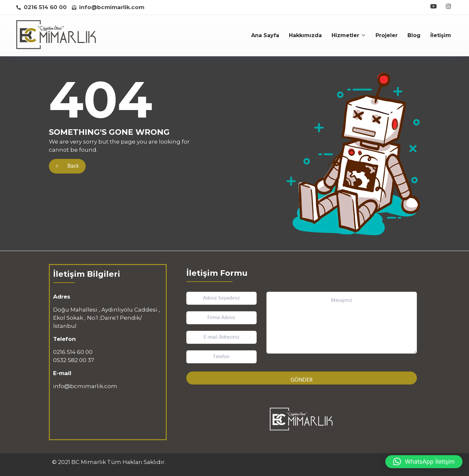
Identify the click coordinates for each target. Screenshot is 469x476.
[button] (424, 462)
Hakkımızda (305, 35)
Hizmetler (345, 35)
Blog (414, 35)
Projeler (387, 35)
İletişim (441, 35)
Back (67, 166)
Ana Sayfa (265, 35)
